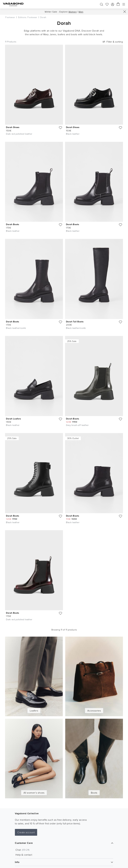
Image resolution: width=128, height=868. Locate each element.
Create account (26, 832)
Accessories (94, 711)
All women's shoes (34, 793)
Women (73, 12)
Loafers (34, 711)
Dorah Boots (13, 224)
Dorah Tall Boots (75, 322)
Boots (94, 793)
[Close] (125, 12)
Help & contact (24, 855)
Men (81, 12)
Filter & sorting (112, 42)
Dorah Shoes (13, 127)
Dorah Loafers (13, 419)
